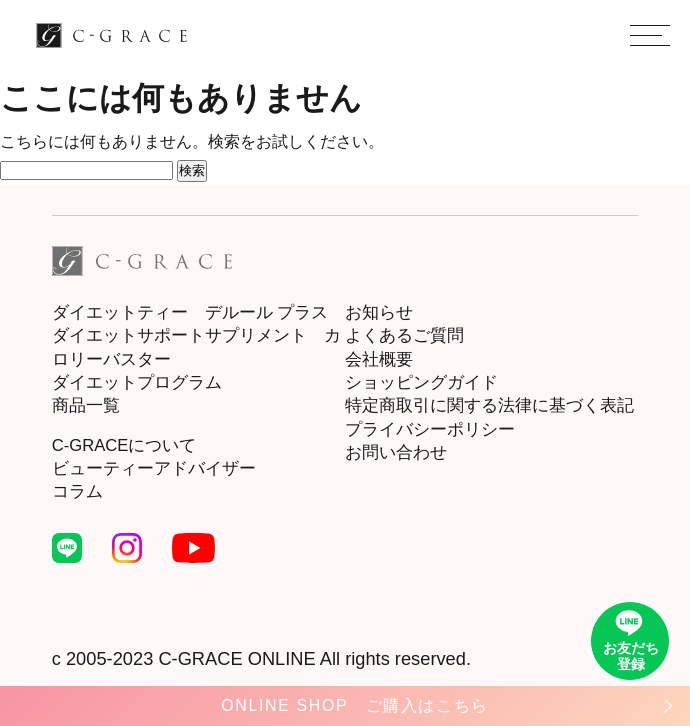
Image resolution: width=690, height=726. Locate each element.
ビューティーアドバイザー (154, 468)
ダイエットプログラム (137, 382)
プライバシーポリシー (430, 429)
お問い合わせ (396, 452)
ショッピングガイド (421, 382)
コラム (77, 491)
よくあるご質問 (404, 335)
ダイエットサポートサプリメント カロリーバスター (196, 347)
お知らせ (379, 312)
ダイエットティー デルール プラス (190, 312)
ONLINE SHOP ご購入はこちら (354, 705)
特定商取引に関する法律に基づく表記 (489, 405)
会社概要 (379, 359)
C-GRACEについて (124, 445)
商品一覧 (86, 405)
